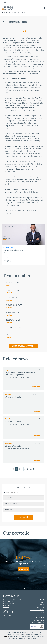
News (42, 605)
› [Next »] (34, 468)
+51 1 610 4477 (8, 248)
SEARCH (24, 517)
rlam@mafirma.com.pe (11, 262)
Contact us (40, 599)
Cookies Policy (39, 607)
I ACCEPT (24, 641)
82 (31, 469)
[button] (23, 588)
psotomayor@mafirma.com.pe (14, 250)
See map (6, 607)
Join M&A (41, 602)
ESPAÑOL (4, 2)
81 (28, 469)
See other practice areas (15, 22)
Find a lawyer (23, 488)
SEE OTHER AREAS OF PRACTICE (24, 346)
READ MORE (36, 387)
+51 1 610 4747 (8, 612)
